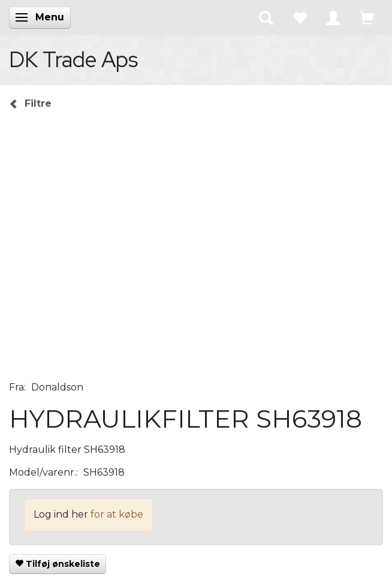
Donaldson (57, 387)
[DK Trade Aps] (73, 59)
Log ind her (61, 514)
